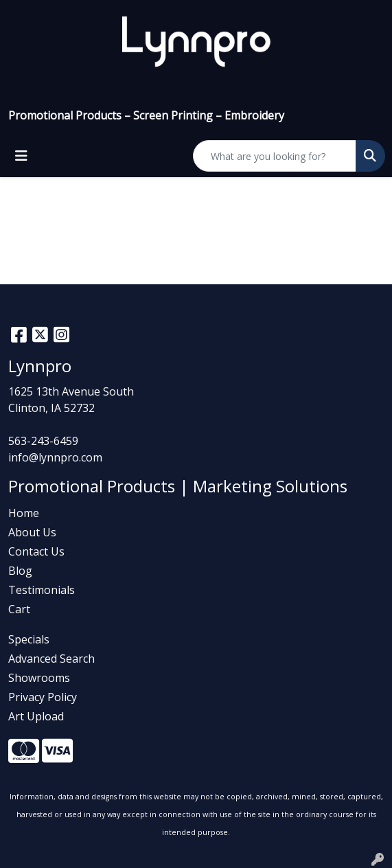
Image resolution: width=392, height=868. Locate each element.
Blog (20, 571)
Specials (29, 639)
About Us (32, 532)
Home (24, 513)
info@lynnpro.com (55, 457)
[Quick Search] (275, 156)
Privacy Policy (43, 697)
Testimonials (42, 590)
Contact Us (36, 551)
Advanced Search (51, 659)
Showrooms (39, 678)
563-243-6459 (43, 441)
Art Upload (36, 716)
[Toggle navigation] (21, 156)
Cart (19, 609)
